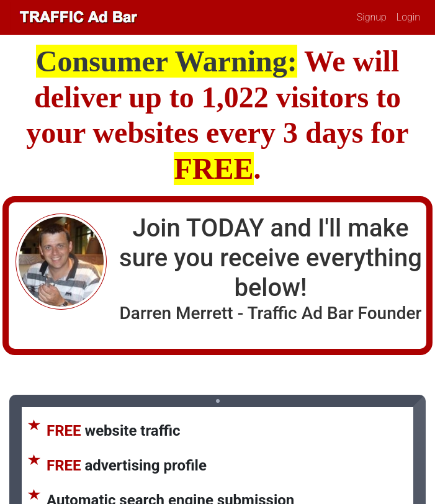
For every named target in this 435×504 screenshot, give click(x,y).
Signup (372, 17)
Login (408, 17)
